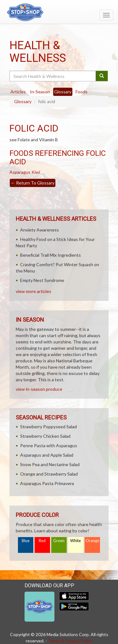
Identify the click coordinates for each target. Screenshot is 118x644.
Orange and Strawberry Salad (49, 474)
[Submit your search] (102, 76)
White (76, 541)
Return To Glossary (33, 183)
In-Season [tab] (40, 92)
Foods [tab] (81, 92)
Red (42, 541)
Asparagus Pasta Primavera (47, 483)
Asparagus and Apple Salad (47, 455)
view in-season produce (39, 389)
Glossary (23, 101)
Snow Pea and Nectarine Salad (50, 464)
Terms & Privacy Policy (70, 641)
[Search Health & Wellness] (53, 76)
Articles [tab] (18, 92)
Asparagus (20, 172)
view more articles (34, 291)
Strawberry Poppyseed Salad (48, 427)
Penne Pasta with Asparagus (49, 445)
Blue (26, 541)
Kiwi (36, 172)
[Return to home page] (59, 12)
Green (59, 541)
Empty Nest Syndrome (42, 280)
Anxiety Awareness (39, 230)
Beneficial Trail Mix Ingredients (51, 255)
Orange (93, 541)
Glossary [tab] (63, 92)
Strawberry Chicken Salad (45, 436)
